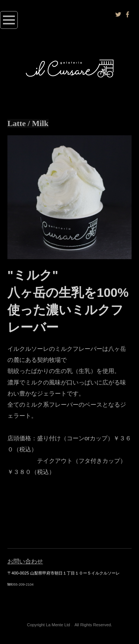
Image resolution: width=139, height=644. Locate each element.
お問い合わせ (25, 561)
